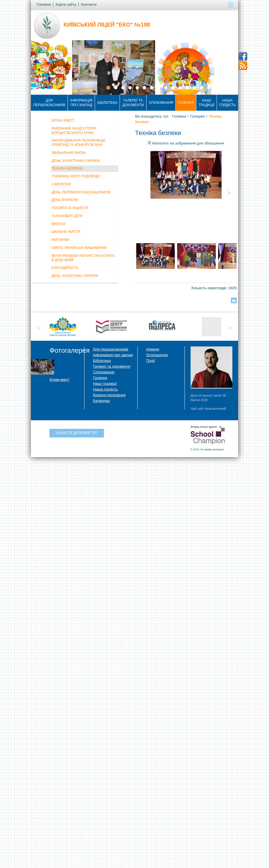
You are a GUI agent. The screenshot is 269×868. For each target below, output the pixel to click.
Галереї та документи (133, 103)
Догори (242, 853)
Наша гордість (227, 103)
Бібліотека (107, 103)
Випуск (59, 224)
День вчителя (65, 200)
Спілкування (161, 103)
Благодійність (65, 268)
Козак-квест (63, 120)
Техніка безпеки (67, 169)
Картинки (61, 240)
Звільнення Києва (69, 153)
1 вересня (61, 184)
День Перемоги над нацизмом (81, 192)
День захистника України (76, 161)
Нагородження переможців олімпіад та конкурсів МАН (78, 143)
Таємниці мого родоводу (76, 176)
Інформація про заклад (81, 103)
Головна (179, 116)
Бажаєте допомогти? (77, 433)
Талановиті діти (67, 216)
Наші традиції (206, 103)
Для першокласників (49, 103)
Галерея (186, 103)
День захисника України (75, 276)
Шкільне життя (66, 232)
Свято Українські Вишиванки (79, 248)
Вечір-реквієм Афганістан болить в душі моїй (83, 258)
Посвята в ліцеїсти (70, 208)
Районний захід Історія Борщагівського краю (74, 131)
